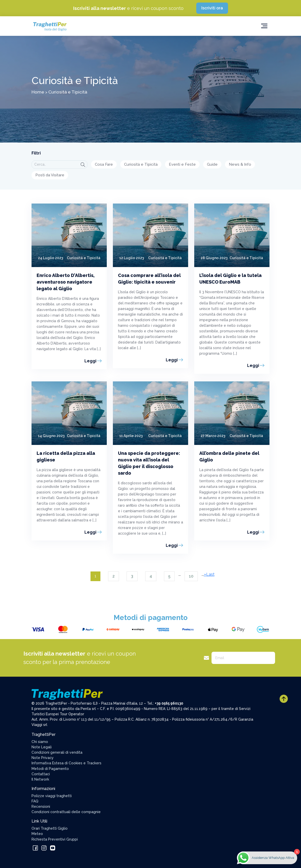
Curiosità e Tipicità (141, 164)
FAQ (35, 801)
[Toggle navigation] (264, 26)
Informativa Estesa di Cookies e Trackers (66, 763)
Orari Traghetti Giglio (50, 828)
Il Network (40, 779)
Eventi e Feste (182, 164)
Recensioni (41, 807)
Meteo (37, 834)
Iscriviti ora (212, 8)
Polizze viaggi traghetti (52, 796)
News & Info (240, 164)
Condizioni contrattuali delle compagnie (66, 812)
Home (38, 92)
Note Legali (42, 747)
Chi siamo (40, 742)
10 (191, 576)
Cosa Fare (104, 164)
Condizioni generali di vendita (57, 752)
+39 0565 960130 (169, 703)
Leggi (90, 361)
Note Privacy (43, 758)
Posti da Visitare (50, 175)
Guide (212, 164)
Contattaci (41, 774)
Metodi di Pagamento (50, 769)
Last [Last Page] (210, 574)
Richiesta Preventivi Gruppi (55, 839)
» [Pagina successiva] (205, 574)
